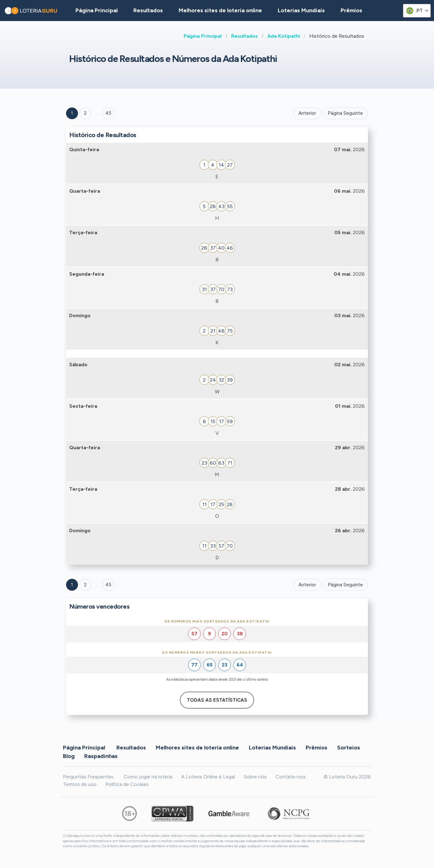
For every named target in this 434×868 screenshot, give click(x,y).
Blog (69, 756)
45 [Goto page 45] (108, 585)
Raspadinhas (101, 756)
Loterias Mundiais (301, 10)
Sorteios (349, 747)
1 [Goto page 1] (72, 113)
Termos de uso (80, 784)
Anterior (307, 113)
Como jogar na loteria (148, 777)
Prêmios (351, 10)
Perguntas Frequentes (88, 777)
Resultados (245, 36)
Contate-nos (291, 777)
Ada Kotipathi (284, 36)
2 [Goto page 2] (85, 113)
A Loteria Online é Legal (208, 777)
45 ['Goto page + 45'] (108, 113)
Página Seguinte (345, 113)
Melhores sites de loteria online (220, 10)
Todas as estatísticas (217, 700)
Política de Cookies (127, 784)
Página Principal (203, 36)
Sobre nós (255, 777)
